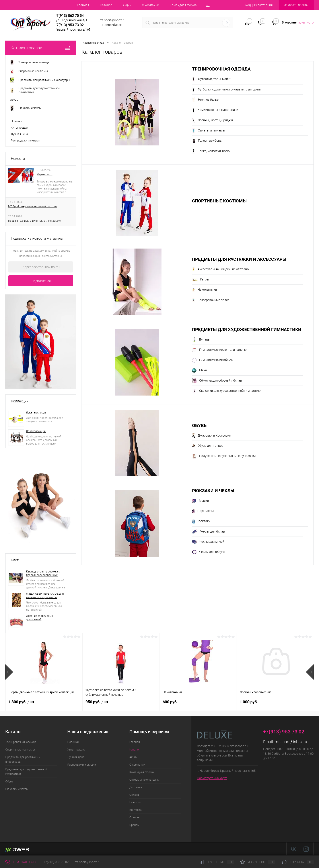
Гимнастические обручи (213, 360)
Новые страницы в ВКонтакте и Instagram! (34, 221)
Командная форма (183, 5)
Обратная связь (21, 862)
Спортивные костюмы (219, 201)
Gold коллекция (36, 431)
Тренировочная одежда (221, 69)
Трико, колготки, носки (211, 151)
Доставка (136, 787)
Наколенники (204, 290)
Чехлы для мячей (208, 542)
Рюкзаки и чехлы (213, 491)
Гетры (201, 280)
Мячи (199, 370)
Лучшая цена (19, 134)
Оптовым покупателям (144, 780)
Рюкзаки (201, 521)
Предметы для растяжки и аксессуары (239, 259)
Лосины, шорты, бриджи (212, 120)
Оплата (134, 795)
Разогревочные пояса (211, 300)
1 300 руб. (21, 702)
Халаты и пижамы (208, 131)
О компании (151, 5)
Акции (127, 5)
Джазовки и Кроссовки (212, 436)
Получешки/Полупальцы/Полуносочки (224, 456)
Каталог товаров (41, 48)
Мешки (200, 501)
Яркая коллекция (37, 413)
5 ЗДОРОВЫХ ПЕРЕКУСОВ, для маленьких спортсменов (45, 596)
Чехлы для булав (208, 532)
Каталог (106, 5)
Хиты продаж (20, 128)
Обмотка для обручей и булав (217, 381)
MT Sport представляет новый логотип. (33, 206)
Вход (247, 5)
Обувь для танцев (208, 446)
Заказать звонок (296, 5)
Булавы (201, 340)
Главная (83, 5)
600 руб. (170, 702)
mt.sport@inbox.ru (291, 742)
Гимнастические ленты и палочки (220, 350)
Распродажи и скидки (25, 140)
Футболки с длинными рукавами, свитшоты (226, 90)
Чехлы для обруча (209, 552)
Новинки (17, 121)
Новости (18, 159)
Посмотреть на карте (212, 778)
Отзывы (135, 817)
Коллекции (20, 401)
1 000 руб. (249, 702)
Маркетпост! (45, 174)
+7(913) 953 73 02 (56, 862)
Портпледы (203, 511)
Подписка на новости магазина (37, 238)
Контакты (136, 810)
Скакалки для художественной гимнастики (227, 391)
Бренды (134, 825)
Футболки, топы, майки (212, 79)
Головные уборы (207, 141)
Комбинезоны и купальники (215, 110)
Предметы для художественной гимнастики (247, 330)
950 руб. (97, 702)
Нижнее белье (205, 100)
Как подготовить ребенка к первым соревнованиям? (43, 573)
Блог (15, 560)
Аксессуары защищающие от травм (221, 269)
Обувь (199, 426)
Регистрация (263, 5)
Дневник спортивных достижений (40, 618)
